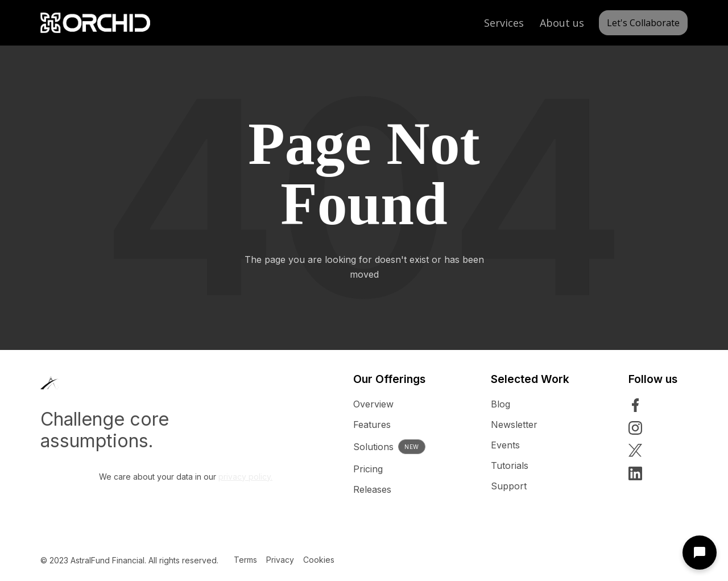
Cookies (319, 560)
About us (562, 23)
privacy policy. (245, 477)
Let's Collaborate (643, 23)
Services (504, 23)
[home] (95, 22)
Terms (245, 560)
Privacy (280, 560)
